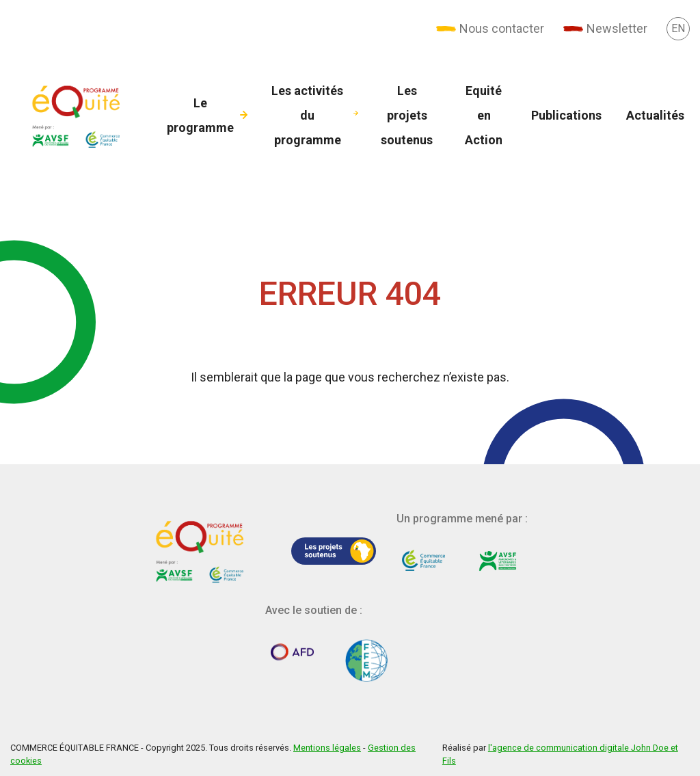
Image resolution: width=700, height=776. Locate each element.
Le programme (200, 115)
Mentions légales (327, 748)
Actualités (655, 115)
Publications (566, 115)
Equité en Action (484, 115)
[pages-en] (678, 28)
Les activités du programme (307, 115)
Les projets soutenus (407, 115)
